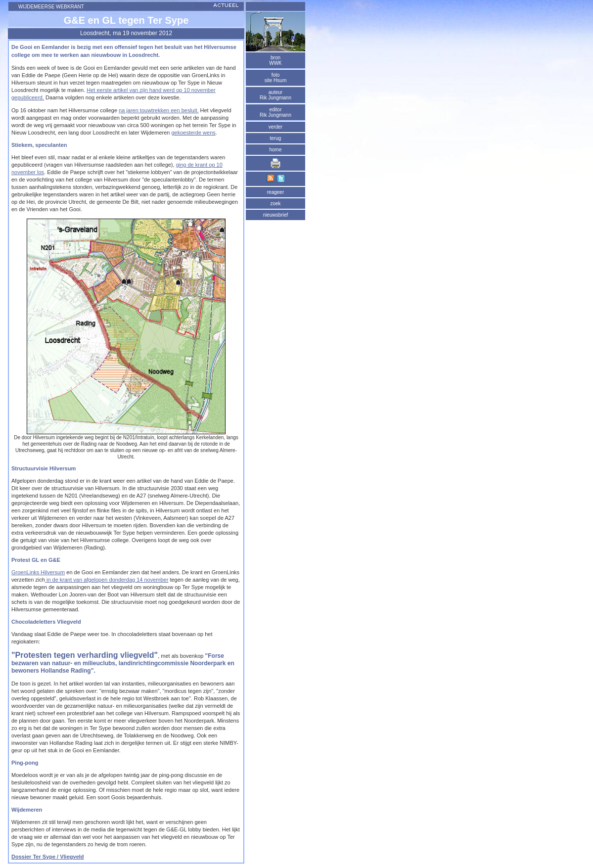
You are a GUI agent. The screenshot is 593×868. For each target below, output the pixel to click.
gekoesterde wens (193, 133)
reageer (275, 192)
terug (276, 138)
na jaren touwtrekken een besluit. (159, 110)
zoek (275, 204)
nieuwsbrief (276, 215)
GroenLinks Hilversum (38, 572)
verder (275, 127)
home (275, 150)
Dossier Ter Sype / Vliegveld (48, 857)
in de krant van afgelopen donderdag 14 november (107, 580)
